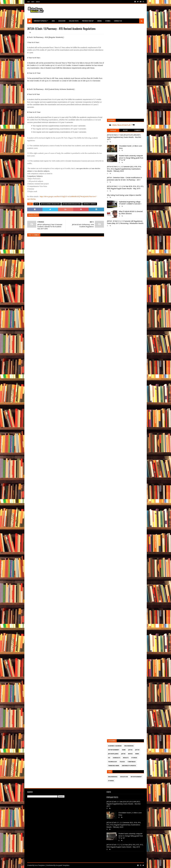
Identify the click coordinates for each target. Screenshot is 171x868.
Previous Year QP (88, 21)
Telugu (122, 762)
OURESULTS (117, 758)
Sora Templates (40, 865)
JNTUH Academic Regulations (50, 204)
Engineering (129, 746)
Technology (112, 762)
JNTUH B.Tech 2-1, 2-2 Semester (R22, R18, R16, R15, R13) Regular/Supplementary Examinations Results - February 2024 (124, 169)
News (137, 754)
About (33, 2)
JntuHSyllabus (113, 754)
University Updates (40, 21)
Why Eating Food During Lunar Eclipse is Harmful (124, 195)
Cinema (99, 21)
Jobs (53, 21)
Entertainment (114, 750)
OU (109, 758)
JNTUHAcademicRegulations (72, 204)
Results (126, 758)
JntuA (130, 750)
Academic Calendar (115, 746)
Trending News (114, 766)
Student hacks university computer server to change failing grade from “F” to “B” (131, 158)
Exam (124, 750)
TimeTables (132, 762)
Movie (130, 754)
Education (62, 21)
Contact (38, 2)
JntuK (123, 754)
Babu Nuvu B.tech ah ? (122, 125)
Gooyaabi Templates (63, 865)
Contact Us (118, 21)
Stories (108, 21)
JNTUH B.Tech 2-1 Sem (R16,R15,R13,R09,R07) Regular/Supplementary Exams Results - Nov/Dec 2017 (124, 137)
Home (28, 2)
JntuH (36, 204)
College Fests (74, 21)
